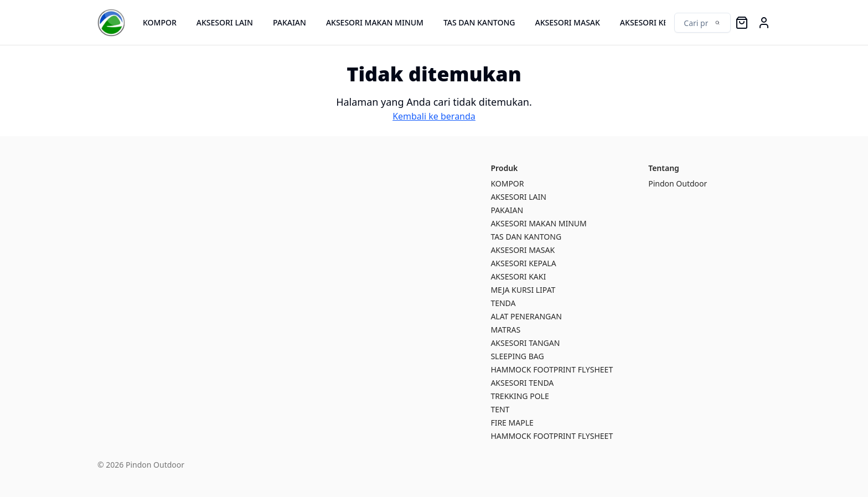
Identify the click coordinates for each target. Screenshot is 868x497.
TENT (500, 409)
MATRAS (505, 330)
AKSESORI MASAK (567, 22)
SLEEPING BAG (517, 356)
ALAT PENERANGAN (526, 316)
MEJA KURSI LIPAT (523, 290)
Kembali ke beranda (434, 116)
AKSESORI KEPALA (653, 22)
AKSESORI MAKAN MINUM (375, 22)
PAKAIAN (290, 22)
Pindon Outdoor (678, 183)
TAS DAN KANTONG (479, 22)
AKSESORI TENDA (522, 383)
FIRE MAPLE (512, 423)
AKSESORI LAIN (225, 22)
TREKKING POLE (520, 396)
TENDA (503, 303)
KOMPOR (160, 22)
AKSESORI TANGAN (525, 343)
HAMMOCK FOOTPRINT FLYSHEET (552, 369)
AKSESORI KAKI (518, 276)
